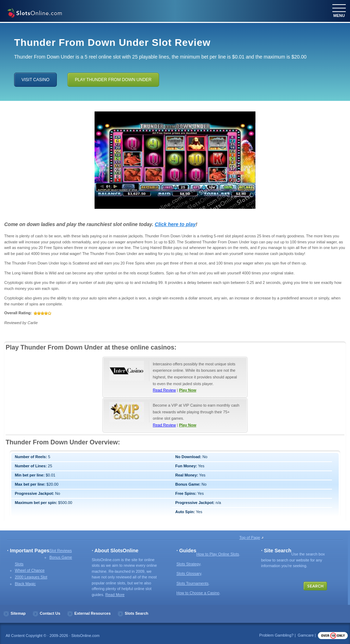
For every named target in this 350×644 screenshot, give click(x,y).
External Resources (93, 613)
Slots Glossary (189, 573)
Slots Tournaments (192, 583)
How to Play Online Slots (218, 554)
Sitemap (18, 613)
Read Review (164, 390)
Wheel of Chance (30, 570)
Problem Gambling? (276, 635)
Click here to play (175, 224)
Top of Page (250, 537)
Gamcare (306, 635)
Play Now (188, 390)
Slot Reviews (61, 551)
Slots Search (137, 613)
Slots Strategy (188, 564)
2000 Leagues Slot (31, 577)
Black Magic (25, 584)
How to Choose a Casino (198, 593)
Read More (115, 595)
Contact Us (50, 613)
